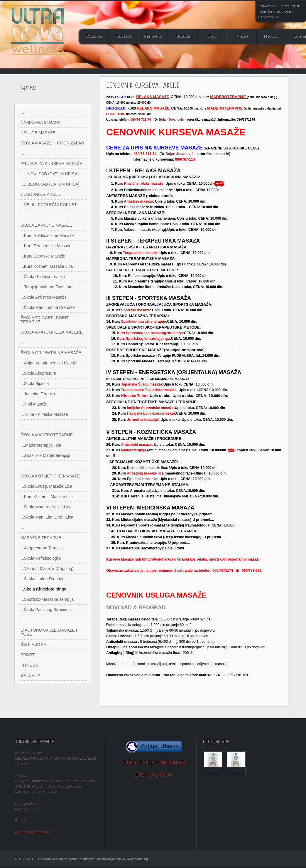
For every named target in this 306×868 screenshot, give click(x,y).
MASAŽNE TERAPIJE (41, 538)
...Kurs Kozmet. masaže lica (47, 266)
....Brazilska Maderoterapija (45, 455)
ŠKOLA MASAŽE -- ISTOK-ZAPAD (52, 143)
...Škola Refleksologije (41, 558)
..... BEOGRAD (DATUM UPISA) (50, 184)
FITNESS (29, 665)
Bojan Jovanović (171, 120)
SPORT (28, 655)
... (22, 112)
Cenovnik (153, 36)
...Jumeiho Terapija (38, 394)
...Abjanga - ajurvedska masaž (48, 363)
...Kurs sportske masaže (43, 256)
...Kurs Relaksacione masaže (47, 235)
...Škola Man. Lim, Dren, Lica (47, 517)
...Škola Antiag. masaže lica (46, 486)
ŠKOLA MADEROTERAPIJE (47, 435)
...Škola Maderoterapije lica (46, 507)
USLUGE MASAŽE (38, 133)
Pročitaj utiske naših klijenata (153, 763)
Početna (94, 36)
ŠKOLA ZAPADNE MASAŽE (46, 225)
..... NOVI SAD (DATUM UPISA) (50, 174)
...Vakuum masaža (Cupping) (47, 568)
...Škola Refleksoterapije (43, 277)
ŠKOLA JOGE (33, 645)
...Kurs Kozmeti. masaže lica (47, 497)
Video (242, 36)
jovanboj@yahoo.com (32, 832)
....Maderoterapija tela (41, 445)
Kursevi (124, 36)
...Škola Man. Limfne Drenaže (48, 307)
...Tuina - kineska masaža (44, 414)
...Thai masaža (34, 404)
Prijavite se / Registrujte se (279, 6)
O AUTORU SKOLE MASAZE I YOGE (49, 632)
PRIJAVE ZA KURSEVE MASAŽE (51, 164)
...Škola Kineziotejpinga (43, 589)
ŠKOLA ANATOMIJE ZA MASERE (52, 332)
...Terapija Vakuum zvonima (46, 287)
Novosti (272, 36)
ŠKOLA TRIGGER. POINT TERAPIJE (45, 320)
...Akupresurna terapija (42, 548)
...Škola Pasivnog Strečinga (46, 610)
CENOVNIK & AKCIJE (41, 194)
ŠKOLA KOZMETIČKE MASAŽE (50, 476)
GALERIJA (31, 675)
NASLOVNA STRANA (40, 122)
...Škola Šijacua (35, 383)
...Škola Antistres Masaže (44, 297)
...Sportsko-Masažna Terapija (47, 599)
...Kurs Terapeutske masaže (46, 246)
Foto (213, 36)
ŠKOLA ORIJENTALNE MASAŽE (51, 353)
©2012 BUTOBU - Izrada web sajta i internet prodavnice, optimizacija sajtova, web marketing (82, 859)
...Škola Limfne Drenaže (42, 579)
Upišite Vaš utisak (153, 775)
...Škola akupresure (38, 373)
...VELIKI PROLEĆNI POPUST (49, 205)
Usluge (183, 36)
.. (22, 215)
